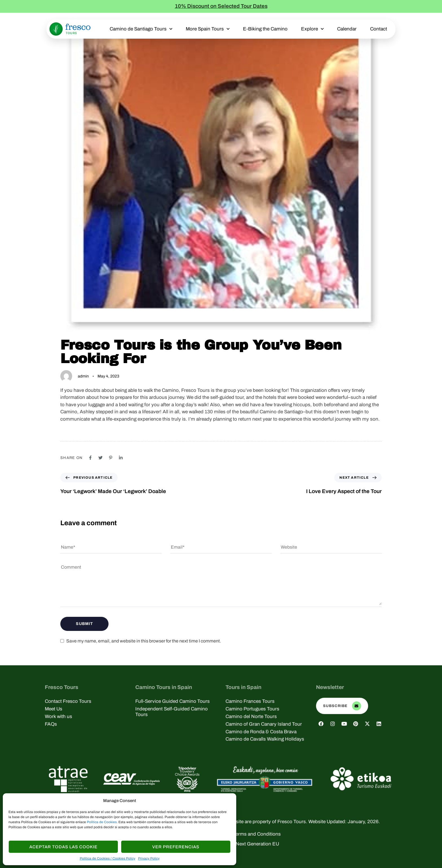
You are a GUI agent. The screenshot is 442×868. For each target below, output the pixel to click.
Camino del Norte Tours (251, 716)
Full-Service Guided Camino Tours (173, 701)
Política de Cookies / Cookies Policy (108, 858)
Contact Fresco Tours (68, 701)
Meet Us (54, 709)
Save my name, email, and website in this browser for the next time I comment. (144, 641)
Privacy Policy (149, 858)
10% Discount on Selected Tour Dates (221, 6)
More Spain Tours (208, 29)
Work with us (58, 716)
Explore (312, 29)
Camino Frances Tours (250, 701)
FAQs (51, 724)
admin (83, 376)
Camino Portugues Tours (252, 709)
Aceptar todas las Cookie (63, 847)
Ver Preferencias (176, 847)
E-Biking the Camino (265, 29)
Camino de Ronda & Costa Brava (261, 732)
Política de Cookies (102, 822)
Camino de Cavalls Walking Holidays (265, 739)
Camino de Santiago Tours (141, 29)
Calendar (347, 29)
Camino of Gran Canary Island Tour (264, 724)
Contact (379, 29)
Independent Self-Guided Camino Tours (172, 712)
